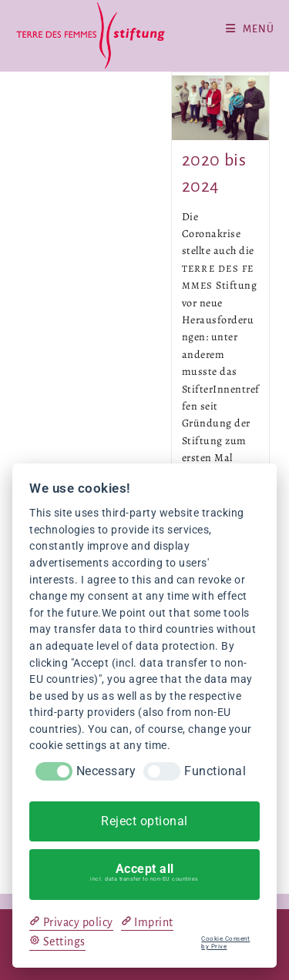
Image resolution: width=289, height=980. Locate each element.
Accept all (145, 872)
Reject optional (144, 821)
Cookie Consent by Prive (225, 943)
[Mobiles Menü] (250, 29)
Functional (215, 771)
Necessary (106, 771)
